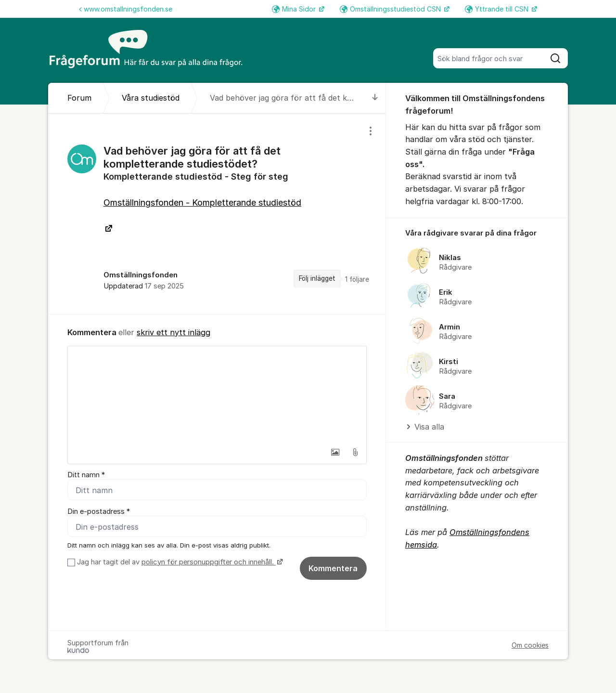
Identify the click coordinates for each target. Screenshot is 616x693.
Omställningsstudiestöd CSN (391, 9)
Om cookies (530, 645)
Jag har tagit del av (179, 562)
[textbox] (217, 394)
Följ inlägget (317, 278)
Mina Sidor (295, 9)
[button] (335, 452)
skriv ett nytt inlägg (173, 332)
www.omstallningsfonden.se (126, 9)
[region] (217, 214)
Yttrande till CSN (498, 9)
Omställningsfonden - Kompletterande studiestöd (202, 203)
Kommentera (333, 568)
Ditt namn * (86, 475)
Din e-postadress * (99, 511)
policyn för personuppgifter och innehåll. (209, 562)
